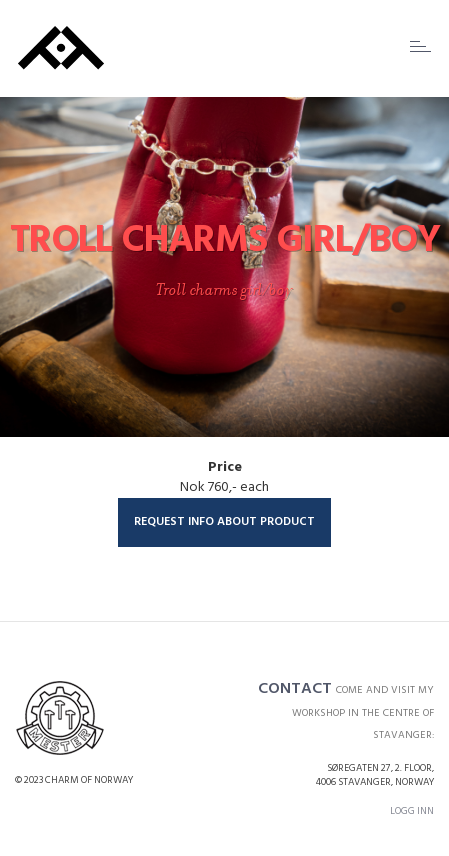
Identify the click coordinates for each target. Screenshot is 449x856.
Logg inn (412, 811)
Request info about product (224, 522)
